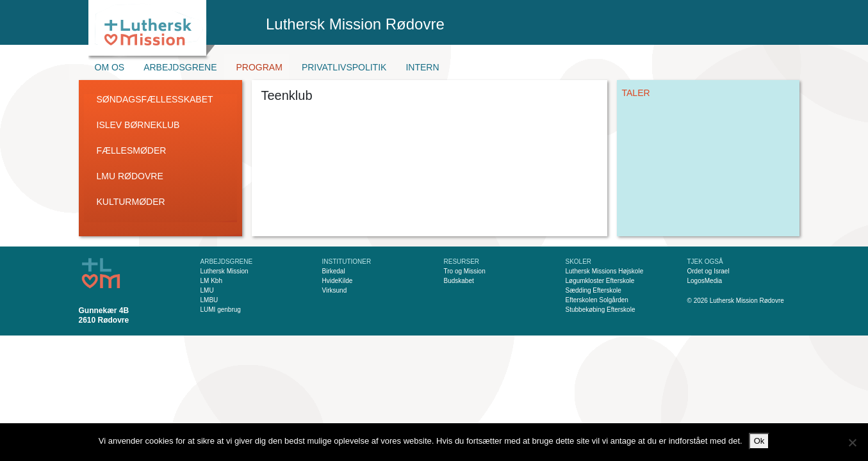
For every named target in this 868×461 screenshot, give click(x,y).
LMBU (209, 300)
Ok (759, 441)
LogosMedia (705, 281)
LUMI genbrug (221, 310)
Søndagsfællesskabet (155, 99)
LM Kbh (211, 281)
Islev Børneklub (138, 125)
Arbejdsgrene (180, 67)
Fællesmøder (132, 150)
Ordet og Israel (708, 271)
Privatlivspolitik (344, 67)
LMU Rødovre (130, 176)
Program (259, 67)
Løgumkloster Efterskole (600, 281)
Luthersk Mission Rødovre (355, 24)
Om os (110, 67)
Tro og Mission (465, 271)
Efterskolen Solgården (597, 300)
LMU (207, 290)
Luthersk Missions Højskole (605, 271)
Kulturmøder (131, 202)
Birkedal (334, 271)
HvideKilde (338, 281)
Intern (422, 67)
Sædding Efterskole (594, 290)
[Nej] (852, 442)
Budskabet (459, 281)
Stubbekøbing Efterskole (601, 310)
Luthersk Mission (225, 271)
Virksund (335, 290)
